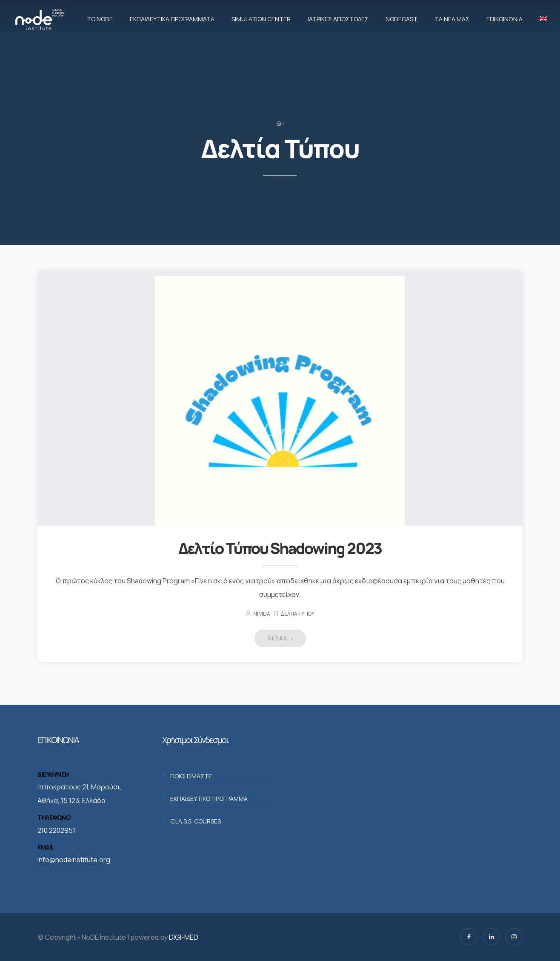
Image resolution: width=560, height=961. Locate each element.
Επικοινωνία (504, 19)
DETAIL (280, 638)
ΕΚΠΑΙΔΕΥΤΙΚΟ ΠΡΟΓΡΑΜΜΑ (209, 799)
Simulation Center (261, 19)
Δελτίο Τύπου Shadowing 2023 (280, 548)
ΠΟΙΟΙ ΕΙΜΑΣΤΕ (191, 776)
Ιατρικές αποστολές (338, 19)
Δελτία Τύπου (298, 614)
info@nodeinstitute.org (74, 860)
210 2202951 (56, 830)
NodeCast (401, 19)
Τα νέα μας (452, 19)
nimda (262, 614)
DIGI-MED (184, 937)
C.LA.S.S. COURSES (196, 821)
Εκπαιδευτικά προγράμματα (172, 19)
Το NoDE (100, 19)
